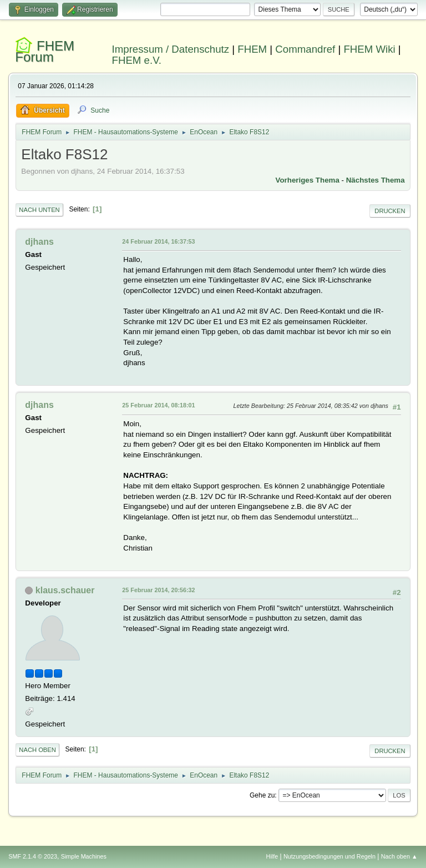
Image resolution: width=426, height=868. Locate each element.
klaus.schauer (65, 590)
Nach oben (37, 750)
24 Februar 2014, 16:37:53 (158, 241)
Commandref (305, 49)
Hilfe (272, 856)
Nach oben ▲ (399, 856)
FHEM (252, 49)
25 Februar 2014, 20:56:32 (158, 590)
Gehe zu (262, 795)
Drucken (390, 211)
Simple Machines (84, 856)
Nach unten (39, 210)
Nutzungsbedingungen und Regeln (329, 856)
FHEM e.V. (137, 60)
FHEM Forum (45, 51)
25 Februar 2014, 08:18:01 (158, 405)
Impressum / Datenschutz (171, 49)
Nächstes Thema (376, 180)
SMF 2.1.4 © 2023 (33, 856)
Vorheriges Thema (308, 180)
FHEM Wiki (369, 49)
